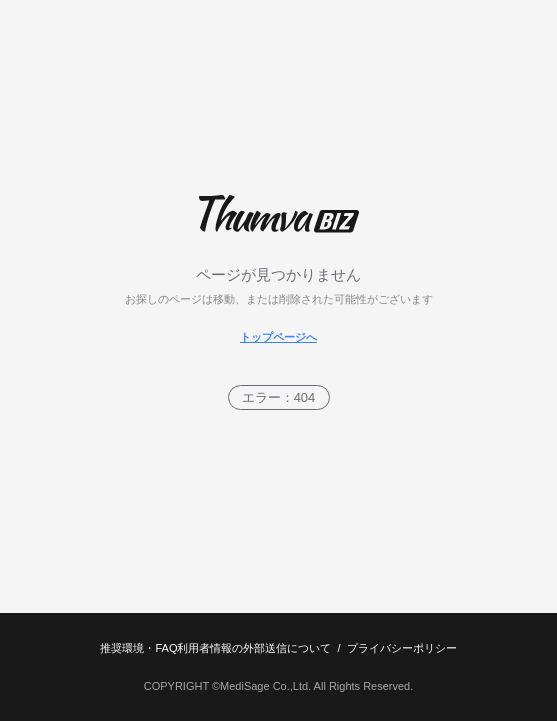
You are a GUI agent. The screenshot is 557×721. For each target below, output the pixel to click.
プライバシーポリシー (402, 648)
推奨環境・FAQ (138, 648)
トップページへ (278, 337)
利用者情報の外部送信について (254, 648)
